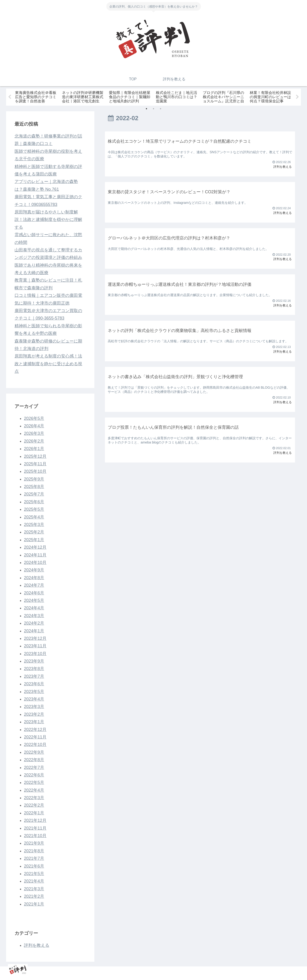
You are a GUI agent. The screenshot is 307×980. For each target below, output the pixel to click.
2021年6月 (34, 866)
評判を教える (37, 945)
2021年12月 (35, 820)
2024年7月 (34, 585)
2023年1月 (34, 722)
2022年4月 (34, 790)
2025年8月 (34, 487)
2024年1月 (34, 631)
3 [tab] (161, 109)
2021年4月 (34, 881)
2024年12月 (35, 547)
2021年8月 (34, 851)
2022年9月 (34, 752)
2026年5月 (34, 418)
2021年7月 (34, 858)
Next (297, 97)
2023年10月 (35, 654)
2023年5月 (34, 692)
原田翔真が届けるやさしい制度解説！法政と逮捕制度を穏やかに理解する (48, 220)
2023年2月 (34, 714)
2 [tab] (153, 109)
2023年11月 (35, 646)
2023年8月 (34, 669)
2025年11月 (35, 464)
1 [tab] (146, 109)
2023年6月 (34, 684)
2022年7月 (34, 768)
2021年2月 (34, 896)
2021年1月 (34, 904)
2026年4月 (34, 426)
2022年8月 (34, 760)
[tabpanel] (37, 96)
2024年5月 (34, 600)
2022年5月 (34, 783)
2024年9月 (34, 570)
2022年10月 (35, 745)
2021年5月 (34, 874)
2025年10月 (35, 471)
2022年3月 (34, 798)
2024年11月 (35, 555)
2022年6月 (34, 775)
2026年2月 (34, 441)
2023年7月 (34, 676)
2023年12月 (35, 638)
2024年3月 (34, 616)
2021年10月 (35, 836)
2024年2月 (34, 623)
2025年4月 (34, 517)
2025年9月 (34, 479)
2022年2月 (34, 805)
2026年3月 (34, 433)
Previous (10, 97)
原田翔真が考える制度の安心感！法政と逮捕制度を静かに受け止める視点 (48, 364)
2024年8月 (34, 578)
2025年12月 (35, 456)
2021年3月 (34, 889)
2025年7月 (34, 494)
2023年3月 (34, 707)
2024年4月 (34, 608)
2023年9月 (34, 661)
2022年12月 (35, 730)
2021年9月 (34, 843)
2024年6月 (34, 593)
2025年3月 (34, 525)
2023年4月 (34, 699)
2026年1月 (34, 449)
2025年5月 (34, 509)
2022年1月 (34, 813)
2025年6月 (34, 502)
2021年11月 (35, 828)
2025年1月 (34, 540)
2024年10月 (35, 563)
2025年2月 (34, 532)
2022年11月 (35, 737)
